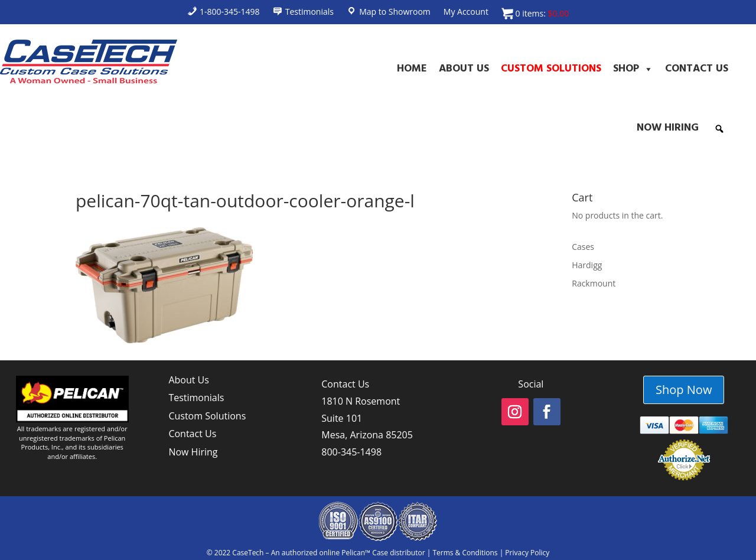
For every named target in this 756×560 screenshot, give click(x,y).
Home (412, 69)
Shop (633, 69)
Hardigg (587, 265)
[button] (719, 129)
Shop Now (684, 390)
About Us (464, 69)
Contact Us (697, 69)
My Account (466, 12)
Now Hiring (668, 128)
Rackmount (594, 283)
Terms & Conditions (465, 553)
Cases (583, 247)
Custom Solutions (551, 69)
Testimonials (196, 398)
